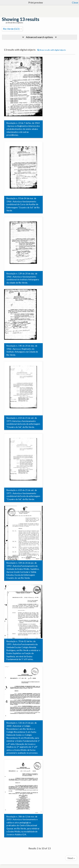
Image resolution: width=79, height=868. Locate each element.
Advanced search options (39, 37)
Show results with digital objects (52, 50)
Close (75, 2)
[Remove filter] (21, 29)
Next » (71, 858)
